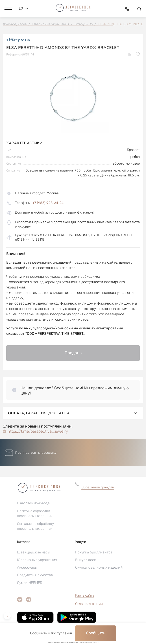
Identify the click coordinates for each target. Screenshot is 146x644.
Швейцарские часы (34, 552)
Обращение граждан (98, 487)
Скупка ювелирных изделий (99, 567)
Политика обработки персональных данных (35, 513)
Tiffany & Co (18, 40)
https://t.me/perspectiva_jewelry (38, 431)
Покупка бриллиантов (94, 552)
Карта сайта (85, 595)
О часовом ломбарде (33, 503)
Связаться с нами (89, 604)
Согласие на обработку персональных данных (35, 526)
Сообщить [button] (96, 633)
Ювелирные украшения (37, 560)
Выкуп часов (86, 560)
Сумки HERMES (30, 583)
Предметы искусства (35, 575)
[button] (8, 9)
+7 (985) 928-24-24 (48, 203)
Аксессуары (27, 567)
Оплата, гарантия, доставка (73, 413)
